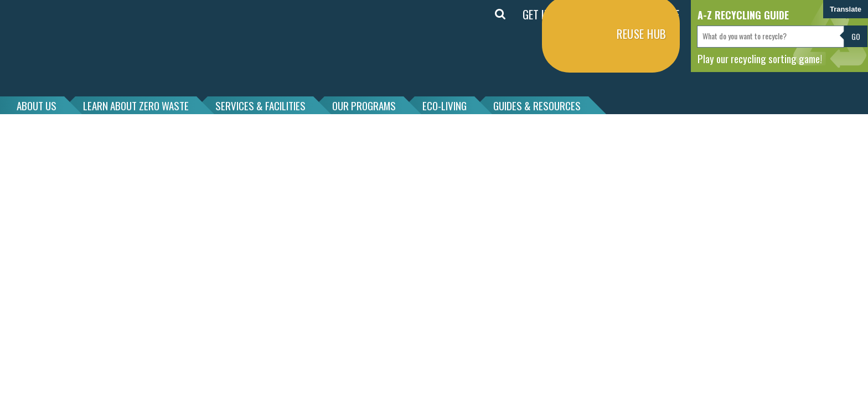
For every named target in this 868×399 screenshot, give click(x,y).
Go (856, 36)
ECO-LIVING (445, 105)
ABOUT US (37, 105)
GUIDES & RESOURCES (537, 105)
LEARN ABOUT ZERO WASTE (136, 105)
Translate (846, 9)
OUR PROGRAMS (364, 105)
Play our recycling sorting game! (760, 58)
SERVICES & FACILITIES (260, 105)
